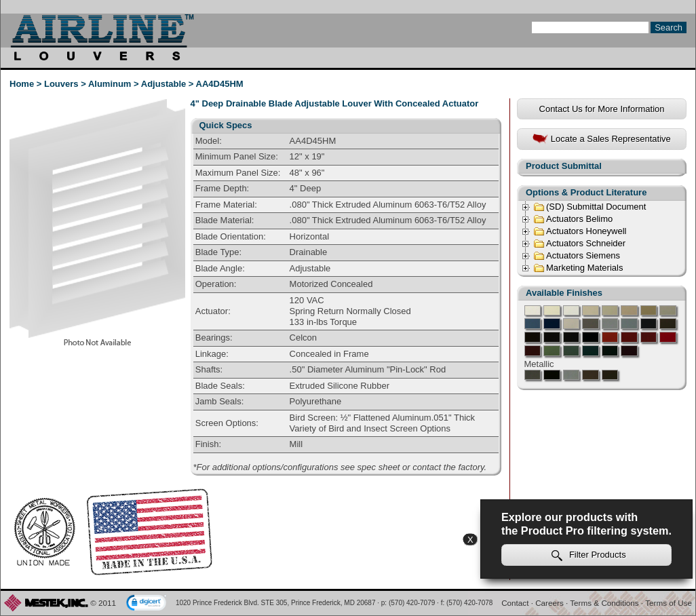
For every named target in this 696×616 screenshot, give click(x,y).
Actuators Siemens (577, 256)
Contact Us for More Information (602, 109)
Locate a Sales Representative (602, 139)
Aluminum (110, 84)
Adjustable (163, 84)
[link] (147, 604)
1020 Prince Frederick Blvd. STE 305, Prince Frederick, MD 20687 (276, 603)
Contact (515, 603)
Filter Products (589, 555)
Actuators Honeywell (580, 231)
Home (22, 84)
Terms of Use (669, 603)
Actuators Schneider (579, 244)
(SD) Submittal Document (589, 207)
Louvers (61, 84)
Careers (549, 603)
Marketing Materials (578, 268)
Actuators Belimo (573, 219)
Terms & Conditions (604, 603)
